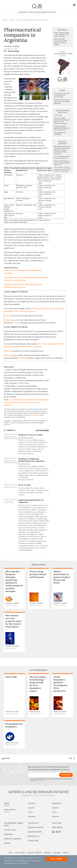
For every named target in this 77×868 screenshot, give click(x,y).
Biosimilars (56, 803)
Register (8, 320)
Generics (11, 20)
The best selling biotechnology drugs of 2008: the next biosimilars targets (62, 121)
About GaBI (58, 115)
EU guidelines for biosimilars (60, 134)
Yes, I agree (57, 859)
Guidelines (8, 834)
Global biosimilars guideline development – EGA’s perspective (62, 128)
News (30, 812)
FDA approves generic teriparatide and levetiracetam (62, 95)
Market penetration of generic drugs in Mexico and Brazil (62, 163)
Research (32, 817)
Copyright (57, 853)
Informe (22, 358)
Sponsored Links (35, 832)
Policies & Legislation (13, 839)
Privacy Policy (39, 781)
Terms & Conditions (34, 853)
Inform (17, 323)
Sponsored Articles (36, 827)
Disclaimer (47, 853)
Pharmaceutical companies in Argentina (36, 20)
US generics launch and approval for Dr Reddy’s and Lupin (62, 101)
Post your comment (14, 51)
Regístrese (9, 355)
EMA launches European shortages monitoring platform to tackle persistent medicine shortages (62, 150)
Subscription (57, 827)
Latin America (14, 810)
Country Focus (10, 830)
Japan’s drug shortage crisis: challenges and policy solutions (62, 34)
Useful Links (33, 841)
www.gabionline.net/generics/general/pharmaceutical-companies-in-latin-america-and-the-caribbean (26, 402)
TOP (72, 758)
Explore (8, 351)
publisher (35, 415)
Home (5, 20)
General (19, 20)
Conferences (33, 823)
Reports (7, 843)
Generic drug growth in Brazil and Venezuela (62, 157)
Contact (65, 853)
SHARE (6, 759)
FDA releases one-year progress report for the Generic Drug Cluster (62, 169)
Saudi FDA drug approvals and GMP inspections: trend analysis (61, 42)
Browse (7, 316)
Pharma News (34, 836)
